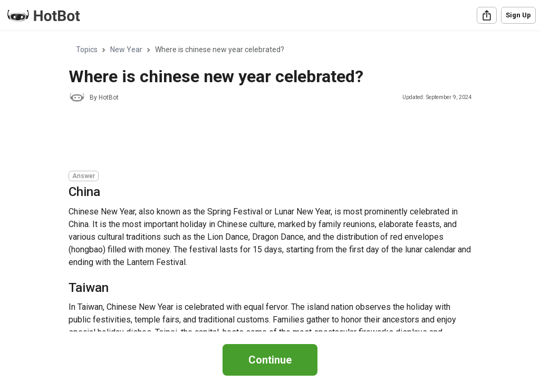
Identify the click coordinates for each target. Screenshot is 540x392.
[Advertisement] (261, 138)
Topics (87, 50)
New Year (126, 50)
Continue (270, 360)
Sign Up (518, 15)
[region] (270, 182)
